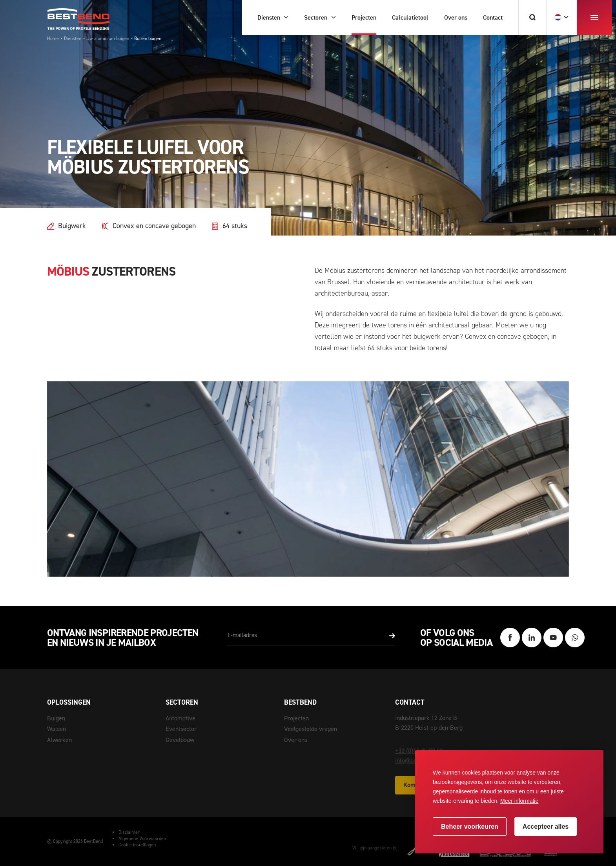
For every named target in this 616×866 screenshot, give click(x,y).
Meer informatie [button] (519, 801)
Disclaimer (129, 832)
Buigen (56, 718)
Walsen (56, 729)
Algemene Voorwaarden (142, 839)
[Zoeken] (532, 17)
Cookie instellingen (137, 845)
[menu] (594, 17)
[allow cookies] (546, 827)
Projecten (296, 718)
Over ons (296, 740)
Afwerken (59, 740)
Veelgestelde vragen (311, 729)
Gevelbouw (180, 740)
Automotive (180, 718)
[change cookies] (470, 827)
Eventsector (181, 729)
